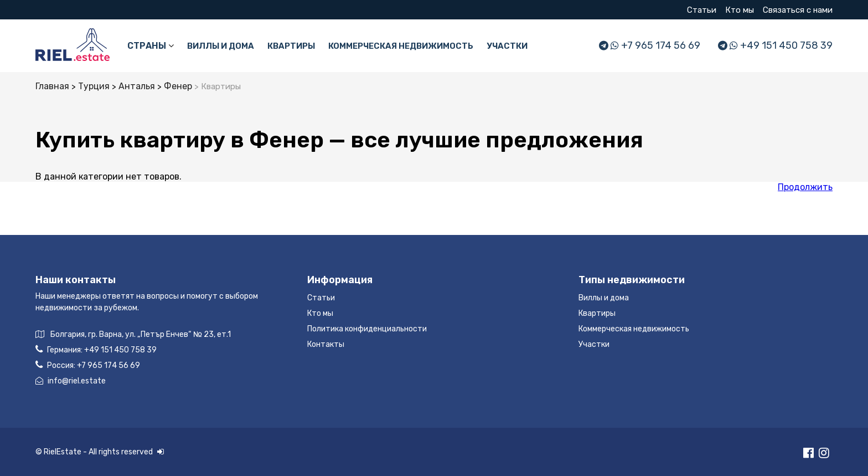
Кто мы (740, 10)
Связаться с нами (798, 10)
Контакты (326, 344)
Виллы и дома (221, 46)
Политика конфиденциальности (367, 329)
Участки (507, 46)
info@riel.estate (71, 381)
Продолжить (805, 187)
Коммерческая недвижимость (401, 46)
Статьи (702, 10)
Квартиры (291, 46)
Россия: (88, 365)
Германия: (96, 349)
